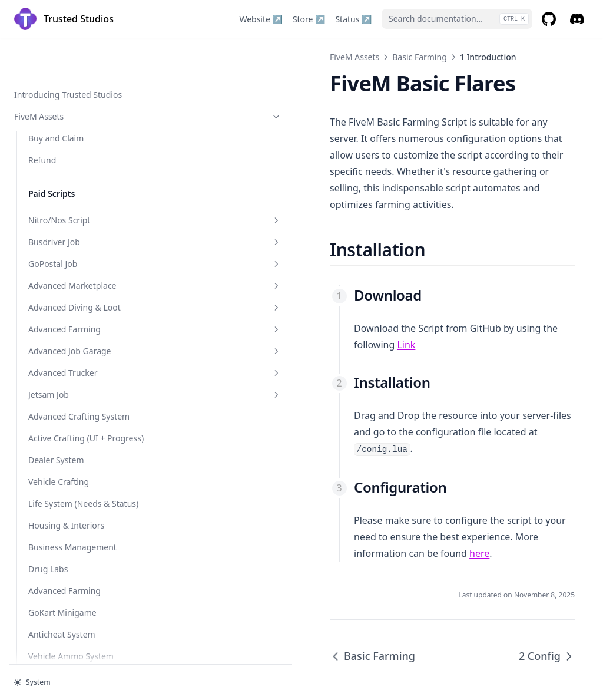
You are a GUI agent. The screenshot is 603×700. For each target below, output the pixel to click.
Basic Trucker (79, 350)
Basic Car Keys (79, 241)
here (408, 471)
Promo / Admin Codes (71, 546)
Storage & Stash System (74, 115)
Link (462, 295)
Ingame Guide (56, 502)
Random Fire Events (67, 459)
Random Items (57, 437)
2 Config (59, 306)
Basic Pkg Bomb (79, 219)
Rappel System (57, 481)
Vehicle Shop (53, 93)
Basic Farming (79, 262)
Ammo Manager (60, 372)
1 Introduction (71, 284)
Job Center (49, 393)
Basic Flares (79, 175)
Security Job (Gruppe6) (72, 72)
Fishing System (57, 415)
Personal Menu (57, 524)
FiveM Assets (204, 57)
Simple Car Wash (79, 197)
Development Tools (72, 611)
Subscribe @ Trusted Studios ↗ (69, 639)
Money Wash (53, 50)
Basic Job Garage (79, 328)
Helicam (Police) (59, 568)
